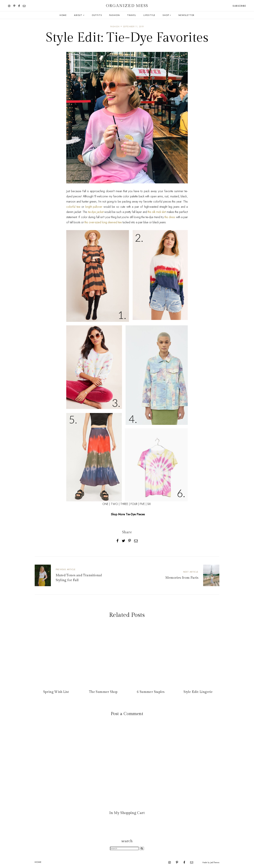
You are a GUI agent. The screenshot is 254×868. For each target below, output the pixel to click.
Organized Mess (127, 6)
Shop (166, 15)
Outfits (97, 15)
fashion (115, 27)
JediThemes (215, 862)
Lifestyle (149, 15)
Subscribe (239, 6)
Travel (132, 15)
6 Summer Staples (151, 692)
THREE (124, 504)
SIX (149, 504)
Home (63, 15)
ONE (105, 504)
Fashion (115, 15)
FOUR (134, 504)
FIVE (142, 504)
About (78, 15)
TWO (114, 504)
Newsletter (186, 15)
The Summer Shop (103, 692)
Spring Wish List (56, 692)
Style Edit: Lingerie (198, 692)
